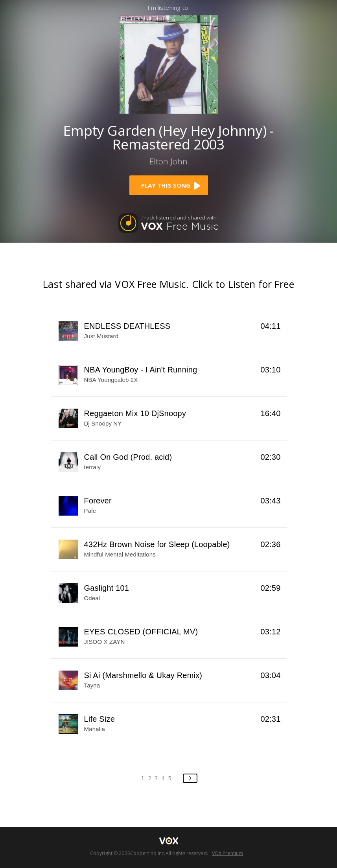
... (178, 778)
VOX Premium (227, 853)
